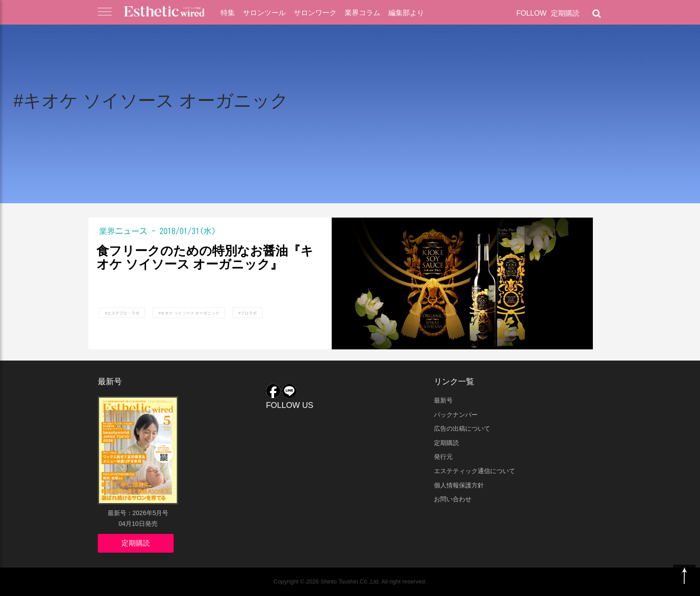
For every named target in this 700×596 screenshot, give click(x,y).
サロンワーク (315, 13)
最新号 (443, 400)
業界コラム (362, 13)
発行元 (443, 457)
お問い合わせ (453, 499)
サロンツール (264, 13)
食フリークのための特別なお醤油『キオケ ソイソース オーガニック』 (205, 258)
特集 (228, 13)
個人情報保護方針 (459, 485)
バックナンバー (456, 415)
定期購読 (565, 13)
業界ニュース (123, 231)
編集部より (406, 13)
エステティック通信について (475, 471)
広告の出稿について (462, 428)
